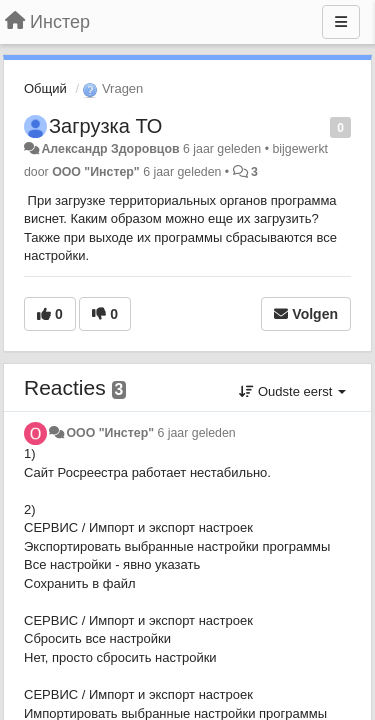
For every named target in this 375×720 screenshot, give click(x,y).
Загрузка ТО (105, 126)
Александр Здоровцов (110, 149)
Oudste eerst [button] (292, 391)
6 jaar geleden (196, 433)
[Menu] (341, 22)
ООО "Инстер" (96, 172)
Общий (45, 88)
